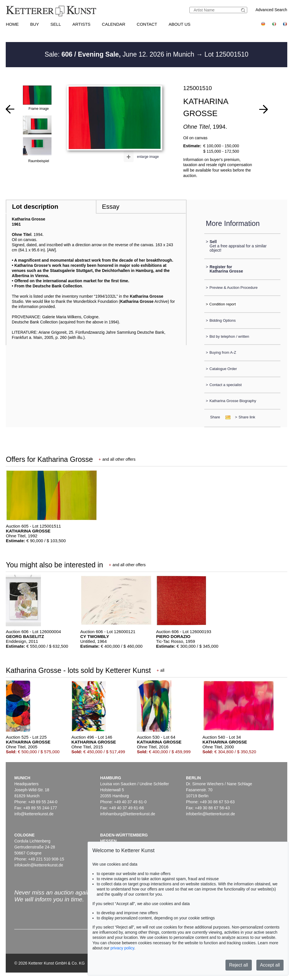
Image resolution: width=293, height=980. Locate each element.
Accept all (270, 965)
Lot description (35, 207)
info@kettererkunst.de (34, 814)
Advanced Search (271, 10)
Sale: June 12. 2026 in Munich (120, 54)
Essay (111, 207)
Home (12, 24)
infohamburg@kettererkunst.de (128, 814)
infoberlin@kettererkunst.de (210, 814)
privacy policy (122, 948)
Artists (81, 24)
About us (179, 24)
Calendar (114, 24)
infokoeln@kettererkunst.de (39, 865)
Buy (34, 24)
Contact (147, 24)
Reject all (239, 965)
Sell (56, 24)
